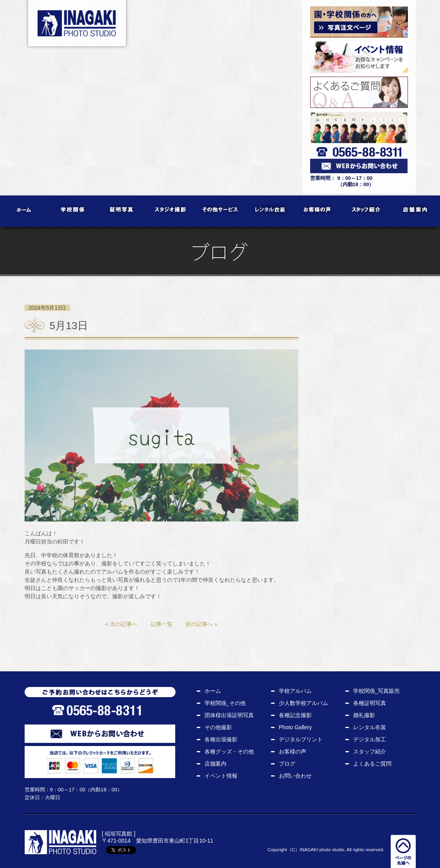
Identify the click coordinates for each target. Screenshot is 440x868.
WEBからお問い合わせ (100, 734)
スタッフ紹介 (367, 211)
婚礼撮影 (364, 715)
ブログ (287, 764)
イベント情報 (221, 776)
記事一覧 (162, 624)
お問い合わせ (295, 776)
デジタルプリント (301, 739)
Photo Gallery (295, 727)
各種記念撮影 (295, 715)
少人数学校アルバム (304, 703)
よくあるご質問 (372, 764)
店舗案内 (416, 211)
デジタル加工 (370, 739)
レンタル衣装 (269, 211)
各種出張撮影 (221, 739)
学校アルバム (295, 691)
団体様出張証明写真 (229, 715)
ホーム (24, 211)
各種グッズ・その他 (229, 751)
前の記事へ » (201, 624)
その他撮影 (218, 727)
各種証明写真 (370, 703)
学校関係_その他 (225, 703)
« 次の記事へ (121, 624)
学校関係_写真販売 (377, 691)
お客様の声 (318, 211)
